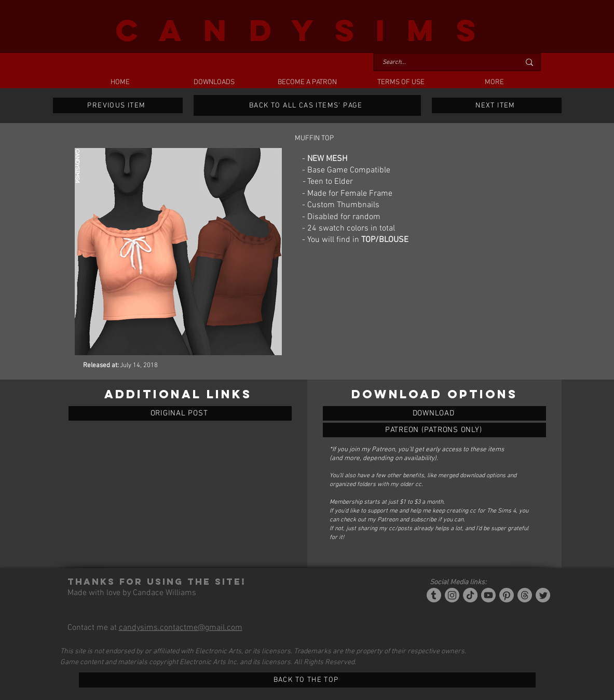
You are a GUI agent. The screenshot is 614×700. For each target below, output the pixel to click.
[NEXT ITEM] (497, 105)
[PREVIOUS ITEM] (118, 105)
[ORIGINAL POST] (180, 413)
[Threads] (525, 595)
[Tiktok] (470, 595)
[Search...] (443, 63)
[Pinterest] (507, 595)
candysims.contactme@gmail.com (181, 628)
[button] (214, 83)
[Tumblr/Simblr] (434, 595)
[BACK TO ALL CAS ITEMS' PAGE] (307, 105)
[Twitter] (543, 595)
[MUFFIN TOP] (434, 413)
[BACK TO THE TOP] (307, 680)
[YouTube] (488, 595)
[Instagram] (452, 595)
